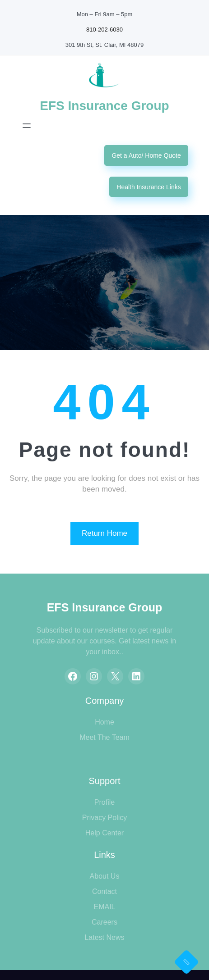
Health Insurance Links (149, 187)
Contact (104, 891)
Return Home (104, 533)
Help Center (104, 833)
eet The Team (108, 737)
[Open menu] (27, 126)
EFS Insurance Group (104, 106)
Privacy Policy (105, 818)
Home (104, 722)
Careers (104, 922)
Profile (104, 802)
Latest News (104, 937)
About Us (105, 876)
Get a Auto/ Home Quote (146, 155)
